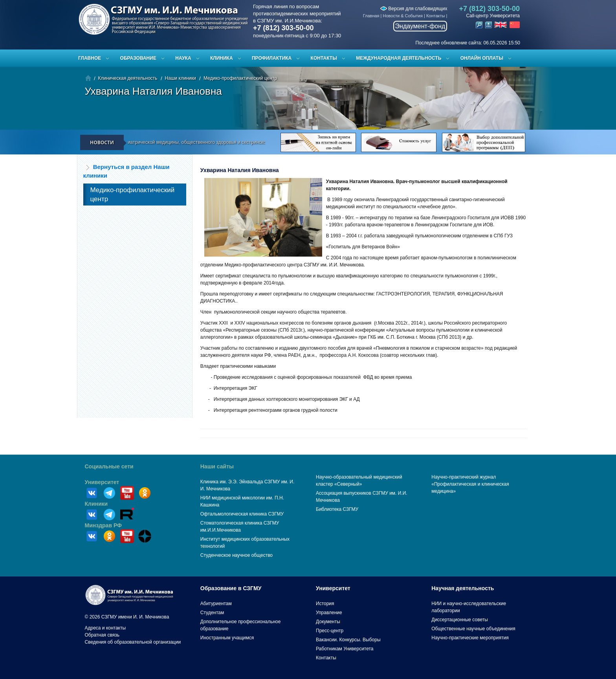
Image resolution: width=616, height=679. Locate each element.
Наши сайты (217, 466)
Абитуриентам (216, 604)
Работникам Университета (345, 649)
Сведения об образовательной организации (133, 642)
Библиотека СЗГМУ (337, 509)
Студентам (212, 613)
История (325, 604)
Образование (138, 58)
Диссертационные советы (460, 620)
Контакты (436, 16)
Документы (328, 622)
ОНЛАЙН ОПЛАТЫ (482, 58)
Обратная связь (102, 635)
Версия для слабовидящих (414, 9)
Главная (371, 16)
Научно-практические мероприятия (470, 638)
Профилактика (272, 58)
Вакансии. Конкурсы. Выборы (348, 640)
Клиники (96, 504)
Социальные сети (109, 466)
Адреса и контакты (105, 628)
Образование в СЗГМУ (231, 588)
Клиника (222, 58)
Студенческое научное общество (236, 555)
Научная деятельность (463, 588)
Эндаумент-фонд (420, 26)
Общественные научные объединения (473, 629)
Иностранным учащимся (227, 638)
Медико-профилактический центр (240, 78)
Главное (90, 58)
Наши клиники (181, 78)
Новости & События (403, 16)
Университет (102, 482)
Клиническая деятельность (128, 78)
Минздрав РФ (104, 525)
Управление (329, 613)
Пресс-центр (330, 631)
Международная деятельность (399, 58)
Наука (183, 58)
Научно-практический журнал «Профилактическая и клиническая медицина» (470, 484)
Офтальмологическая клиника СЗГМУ (242, 514)
